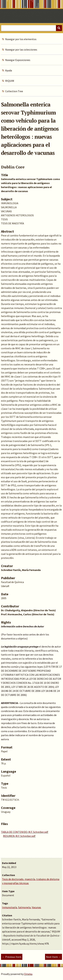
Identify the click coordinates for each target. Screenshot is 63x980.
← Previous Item (12, 957)
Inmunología (9, 907)
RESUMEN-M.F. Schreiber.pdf (19, 836)
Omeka (28, 974)
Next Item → (54, 957)
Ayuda (9, 70)
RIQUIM (10, 81)
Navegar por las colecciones (21, 50)
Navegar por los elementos (21, 39)
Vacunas (36, 907)
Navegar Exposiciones (18, 60)
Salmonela (24, 907)
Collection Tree (14, 91)
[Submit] (59, 28)
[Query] (32, 28)
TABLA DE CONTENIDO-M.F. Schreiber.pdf (25, 832)
